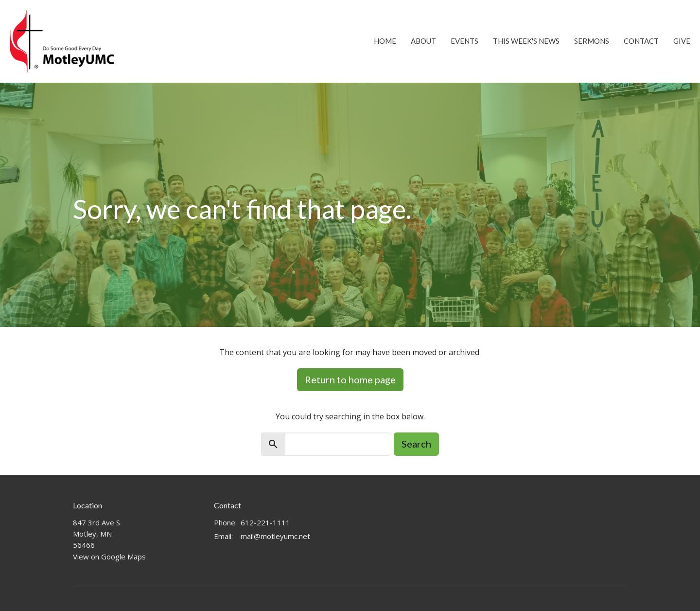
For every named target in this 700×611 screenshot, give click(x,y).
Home (385, 41)
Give (682, 41)
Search (416, 444)
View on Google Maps (109, 557)
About (423, 41)
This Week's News (526, 41)
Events (464, 41)
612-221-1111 (265, 522)
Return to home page (350, 379)
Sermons (592, 41)
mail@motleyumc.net (275, 536)
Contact (641, 41)
